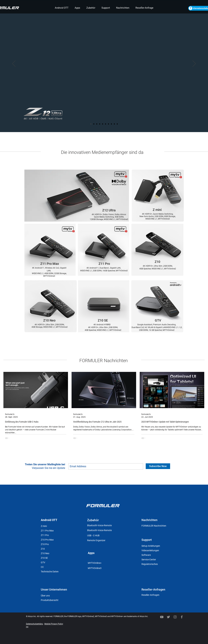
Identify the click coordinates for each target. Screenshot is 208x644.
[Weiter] (194, 64)
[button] (62, 8)
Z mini (44, 526)
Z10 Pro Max (47, 540)
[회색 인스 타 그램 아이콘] (175, 617)
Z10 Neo (45, 553)
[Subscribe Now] (158, 466)
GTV (43, 562)
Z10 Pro (45, 544)
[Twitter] (168, 617)
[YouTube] (162, 617)
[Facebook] (182, 617)
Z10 (43, 549)
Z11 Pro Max (47, 531)
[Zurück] (14, 64)
